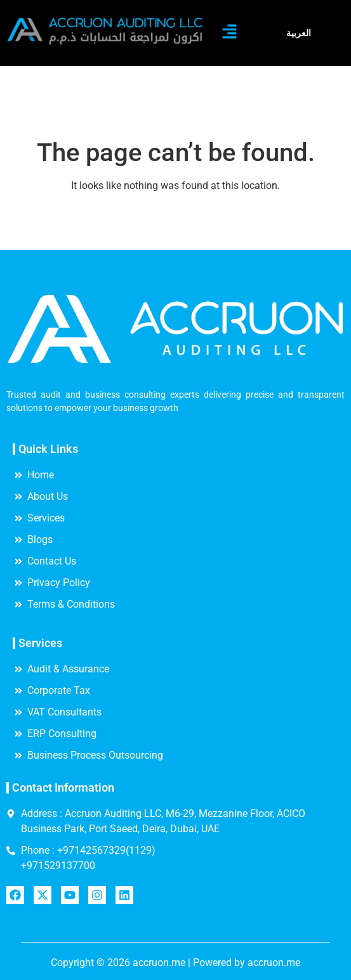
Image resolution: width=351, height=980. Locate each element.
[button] (230, 33)
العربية (299, 33)
